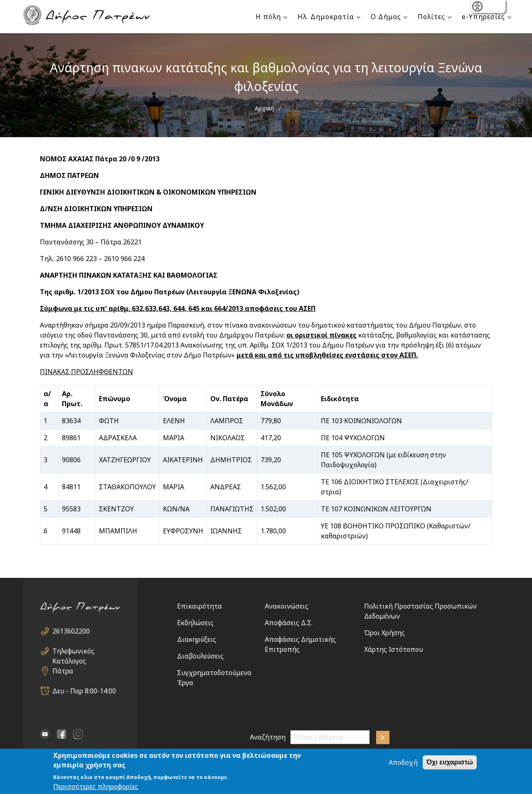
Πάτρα (63, 671)
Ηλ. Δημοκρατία (326, 17)
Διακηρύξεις (197, 639)
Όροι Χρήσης (384, 633)
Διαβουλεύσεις (200, 656)
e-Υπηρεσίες (483, 17)
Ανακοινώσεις (287, 606)
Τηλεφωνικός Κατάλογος (73, 651)
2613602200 (71, 631)
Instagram (78, 734)
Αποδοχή (403, 763)
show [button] (478, 7)
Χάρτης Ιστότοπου (394, 649)
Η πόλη (268, 17)
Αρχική (264, 108)
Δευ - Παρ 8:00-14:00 (84, 691)
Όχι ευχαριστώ (450, 763)
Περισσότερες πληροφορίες (96, 787)
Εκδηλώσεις (195, 623)
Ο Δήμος (386, 17)
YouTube (45, 734)
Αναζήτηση (268, 737)
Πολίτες (431, 17)
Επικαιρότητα (199, 606)
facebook (62, 734)
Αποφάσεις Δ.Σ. (289, 623)
